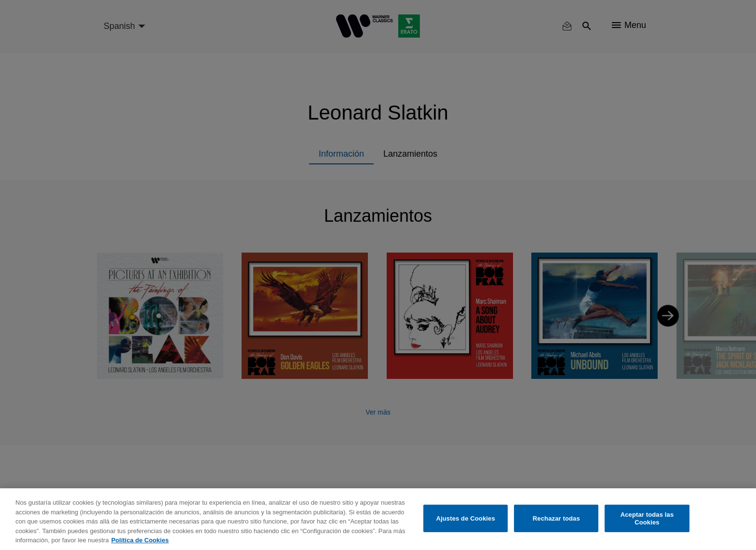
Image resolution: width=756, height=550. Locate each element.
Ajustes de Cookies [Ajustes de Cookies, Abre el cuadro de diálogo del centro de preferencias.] (466, 518)
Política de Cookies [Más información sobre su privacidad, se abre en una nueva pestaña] (140, 540)
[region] (378, 519)
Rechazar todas (556, 518)
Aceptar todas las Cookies (647, 518)
